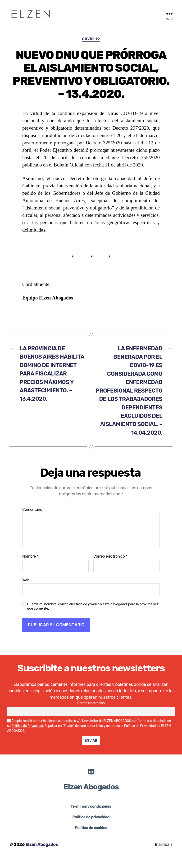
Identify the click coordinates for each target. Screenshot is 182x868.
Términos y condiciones (91, 816)
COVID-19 (91, 39)
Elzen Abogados (42, 854)
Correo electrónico (110, 566)
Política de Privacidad (27, 736)
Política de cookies (91, 838)
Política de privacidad (91, 827)
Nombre (30, 566)
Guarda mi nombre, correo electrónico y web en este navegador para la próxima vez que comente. (93, 616)
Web (26, 590)
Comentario (32, 519)
